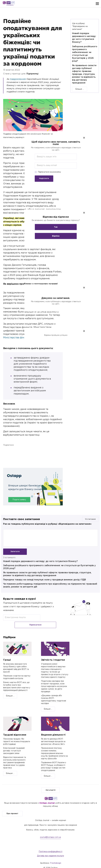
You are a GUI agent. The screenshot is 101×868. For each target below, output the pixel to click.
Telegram (20, 450)
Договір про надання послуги (50, 852)
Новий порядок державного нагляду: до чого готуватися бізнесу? (40, 564)
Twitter (13, 450)
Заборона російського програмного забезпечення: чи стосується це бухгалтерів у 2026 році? (85, 54)
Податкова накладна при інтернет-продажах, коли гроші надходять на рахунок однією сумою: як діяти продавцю (54, 682)
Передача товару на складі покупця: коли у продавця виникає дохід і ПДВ (45, 582)
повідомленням (18, 79)
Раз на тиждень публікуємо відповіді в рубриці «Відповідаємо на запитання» (47, 524)
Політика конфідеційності (50, 847)
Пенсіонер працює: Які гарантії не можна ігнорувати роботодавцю (17, 738)
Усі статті (50, 786)
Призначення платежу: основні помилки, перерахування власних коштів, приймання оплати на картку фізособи (54, 749)
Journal (10, 5)
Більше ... (80, 89)
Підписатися (49, 620)
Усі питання (90, 519)
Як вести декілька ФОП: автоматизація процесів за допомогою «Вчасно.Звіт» (53, 738)
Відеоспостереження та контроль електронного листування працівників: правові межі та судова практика (15, 759)
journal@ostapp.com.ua (50, 833)
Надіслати (39, 178)
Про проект (12, 810)
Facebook (6, 450)
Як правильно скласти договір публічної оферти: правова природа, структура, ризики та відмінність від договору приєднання (84, 74)
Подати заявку (19, 500)
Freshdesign (56, 859)
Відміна (50, 236)
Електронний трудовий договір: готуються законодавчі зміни (14, 747)
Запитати (15, 552)
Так (50, 227)
